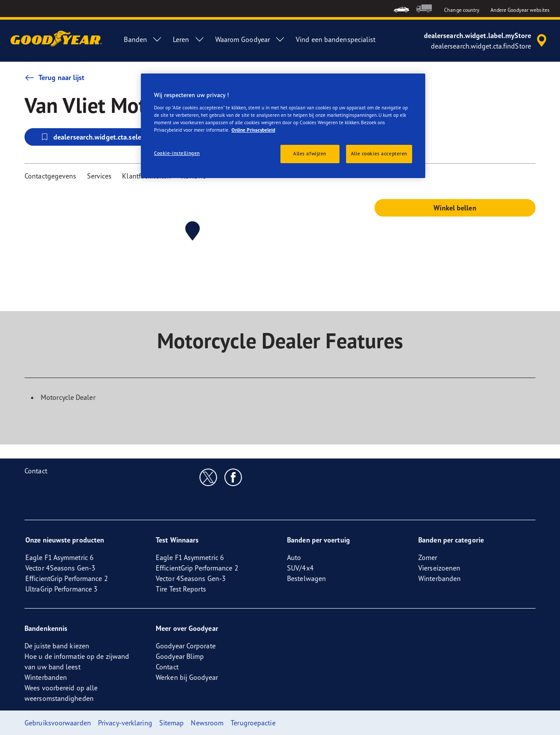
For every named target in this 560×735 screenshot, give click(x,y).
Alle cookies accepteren (379, 154)
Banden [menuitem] (143, 39)
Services (100, 176)
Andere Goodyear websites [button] (520, 10)
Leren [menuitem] (189, 39)
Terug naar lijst (55, 77)
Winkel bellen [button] (455, 208)
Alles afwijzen (310, 154)
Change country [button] (462, 10)
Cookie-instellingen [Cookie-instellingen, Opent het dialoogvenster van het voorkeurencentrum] (177, 153)
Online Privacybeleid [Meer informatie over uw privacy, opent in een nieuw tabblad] (253, 130)
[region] (283, 126)
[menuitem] (401, 9)
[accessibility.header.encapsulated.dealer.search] (487, 41)
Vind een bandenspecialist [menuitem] (336, 39)
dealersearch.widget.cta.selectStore (101, 137)
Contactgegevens (51, 176)
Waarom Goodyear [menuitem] (250, 39)
